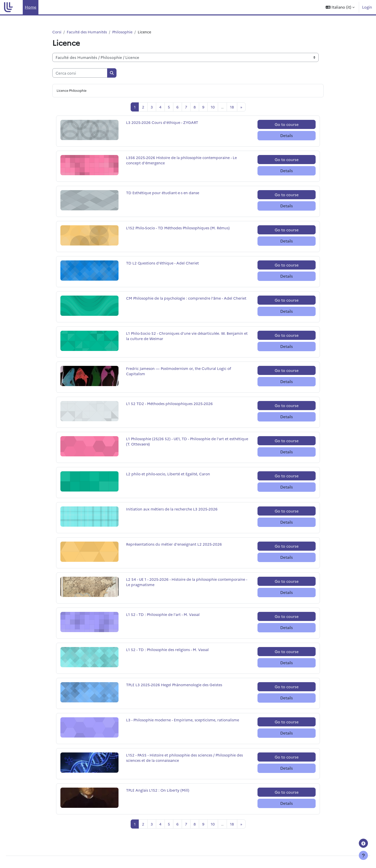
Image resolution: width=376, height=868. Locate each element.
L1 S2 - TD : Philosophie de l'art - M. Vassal (164, 615)
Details (287, 136)
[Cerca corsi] (80, 73)
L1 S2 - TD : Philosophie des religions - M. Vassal (169, 650)
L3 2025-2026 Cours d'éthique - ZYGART (163, 123)
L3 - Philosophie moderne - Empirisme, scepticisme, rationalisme (185, 720)
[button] (340, 7)
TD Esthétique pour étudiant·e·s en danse (164, 193)
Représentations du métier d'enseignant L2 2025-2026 (176, 545)
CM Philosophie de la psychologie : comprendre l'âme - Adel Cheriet (181, 302)
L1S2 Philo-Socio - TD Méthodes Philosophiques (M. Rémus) (180, 228)
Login (367, 7)
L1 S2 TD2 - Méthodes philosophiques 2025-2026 (171, 404)
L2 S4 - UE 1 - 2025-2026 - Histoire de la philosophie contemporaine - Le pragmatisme (188, 583)
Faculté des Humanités (88, 32)
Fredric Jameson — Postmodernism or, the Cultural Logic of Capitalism (180, 372)
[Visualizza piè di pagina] (363, 855)
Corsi (57, 32)
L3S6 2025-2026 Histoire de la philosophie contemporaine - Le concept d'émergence (183, 161)
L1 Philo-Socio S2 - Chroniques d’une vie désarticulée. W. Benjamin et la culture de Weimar (187, 337)
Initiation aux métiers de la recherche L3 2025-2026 (173, 510)
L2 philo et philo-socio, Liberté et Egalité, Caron (170, 474)
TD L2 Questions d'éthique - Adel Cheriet (164, 264)
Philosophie (125, 32)
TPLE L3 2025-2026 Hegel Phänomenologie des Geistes (176, 685)
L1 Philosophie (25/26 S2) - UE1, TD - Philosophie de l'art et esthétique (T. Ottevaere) (179, 442)
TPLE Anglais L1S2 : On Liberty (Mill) (158, 791)
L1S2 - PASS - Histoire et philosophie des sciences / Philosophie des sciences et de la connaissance (188, 759)
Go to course (287, 125)
